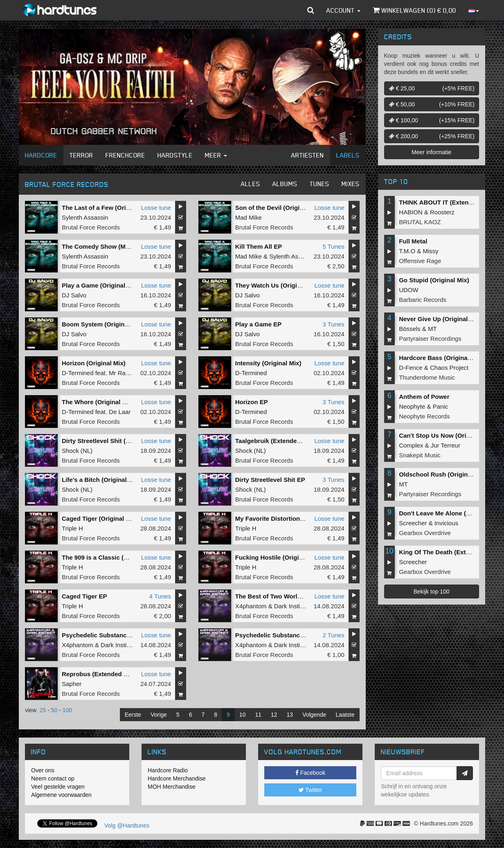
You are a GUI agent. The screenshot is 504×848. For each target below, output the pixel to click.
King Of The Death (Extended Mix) (448, 552)
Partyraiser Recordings (430, 339)
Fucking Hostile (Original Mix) (279, 557)
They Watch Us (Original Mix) (278, 285)
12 (274, 715)
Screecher (413, 523)
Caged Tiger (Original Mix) (100, 518)
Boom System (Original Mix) (103, 324)
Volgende (314, 715)
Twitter (310, 790)
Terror (81, 155)
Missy (431, 251)
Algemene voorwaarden (61, 795)
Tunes (319, 184)
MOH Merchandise (172, 787)
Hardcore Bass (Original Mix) (441, 358)
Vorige (159, 715)
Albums (285, 184)
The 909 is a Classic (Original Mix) (111, 557)
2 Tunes (333, 635)
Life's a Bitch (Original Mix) (101, 480)
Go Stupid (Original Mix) (434, 280)
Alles (251, 184)
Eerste (133, 715)
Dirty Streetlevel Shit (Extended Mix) (115, 441)
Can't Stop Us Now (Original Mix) (447, 435)
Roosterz (442, 212)
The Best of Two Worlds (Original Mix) (290, 596)
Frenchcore (125, 155)
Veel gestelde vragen (58, 787)
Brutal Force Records (91, 227)
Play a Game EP (258, 324)
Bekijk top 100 (432, 592)
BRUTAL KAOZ (420, 222)
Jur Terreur (445, 445)
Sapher (72, 684)
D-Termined (78, 373)
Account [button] (343, 10)
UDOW (409, 290)
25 (43, 710)
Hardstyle (175, 155)
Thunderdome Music (427, 377)
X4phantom (251, 606)
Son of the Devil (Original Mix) (279, 208)
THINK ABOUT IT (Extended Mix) (446, 202)
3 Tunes (333, 324)
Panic (441, 406)
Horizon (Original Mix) (94, 363)
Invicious (446, 523)
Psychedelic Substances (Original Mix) (118, 635)
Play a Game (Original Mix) (100, 285)
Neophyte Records (424, 416)
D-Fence (411, 368)
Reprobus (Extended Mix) (99, 674)
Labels (348, 155)
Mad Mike (249, 217)
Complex (411, 445)
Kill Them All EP (259, 246)
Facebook (310, 773)
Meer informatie (431, 152)
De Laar (120, 412)
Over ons (43, 770)
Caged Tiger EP (84, 596)
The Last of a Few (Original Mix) (108, 208)
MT (432, 329)
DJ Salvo (74, 295)
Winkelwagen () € (414, 10)
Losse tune (156, 208)
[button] (311, 10)
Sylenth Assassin (85, 217)
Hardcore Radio (168, 770)
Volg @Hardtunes (127, 826)
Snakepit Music (420, 455)
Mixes (351, 184)
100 (67, 710)
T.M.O (407, 251)
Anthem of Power (424, 397)
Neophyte (412, 406)
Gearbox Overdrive (425, 533)
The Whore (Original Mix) (98, 402)
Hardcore (41, 155)
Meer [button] (216, 155)
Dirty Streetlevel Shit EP (270, 480)
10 (243, 715)
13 (290, 715)
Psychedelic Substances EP (276, 635)
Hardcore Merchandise (177, 778)
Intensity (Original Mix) (268, 363)
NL (87, 451)
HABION (411, 212)
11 (258, 715)
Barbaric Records (423, 300)
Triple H (72, 528)
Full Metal (413, 241)
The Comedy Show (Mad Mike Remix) (116, 246)
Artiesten (308, 155)
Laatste (345, 715)
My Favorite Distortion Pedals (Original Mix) (299, 518)
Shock (70, 451)
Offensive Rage (420, 261)
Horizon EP (252, 402)
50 (54, 710)
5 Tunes (333, 246)
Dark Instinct (291, 606)
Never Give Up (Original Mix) (440, 319)
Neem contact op (53, 778)
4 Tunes (160, 596)
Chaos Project (449, 368)
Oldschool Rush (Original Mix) (443, 474)
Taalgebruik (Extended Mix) (275, 441)
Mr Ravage (124, 373)
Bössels (410, 329)
